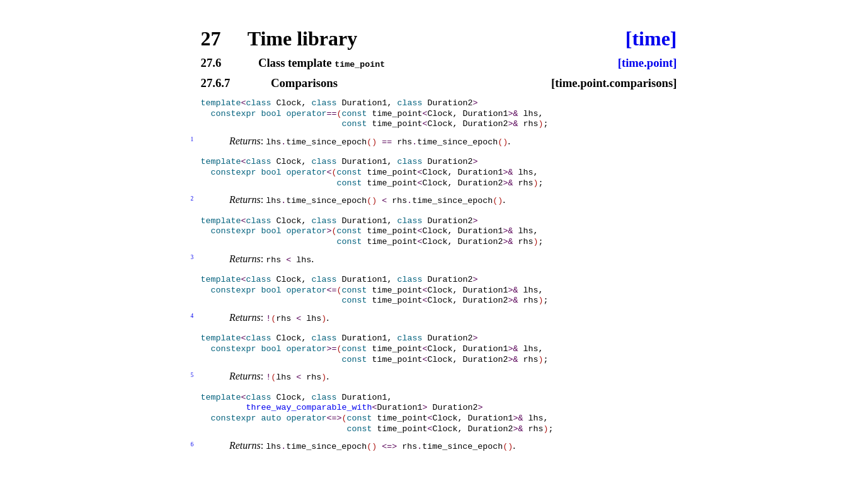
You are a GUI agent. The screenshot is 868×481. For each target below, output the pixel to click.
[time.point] (648, 63)
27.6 (211, 63)
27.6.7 (216, 84)
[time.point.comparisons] (614, 84)
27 (211, 38)
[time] (651, 38)
